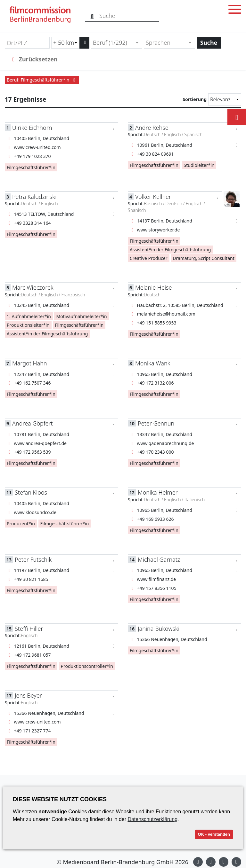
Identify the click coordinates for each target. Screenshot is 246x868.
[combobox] (117, 43)
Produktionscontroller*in (87, 666)
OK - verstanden (214, 834)
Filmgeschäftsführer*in (31, 167)
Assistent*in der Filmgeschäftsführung (170, 250)
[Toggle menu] (235, 10)
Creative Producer (149, 258)
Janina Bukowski (159, 629)
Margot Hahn (30, 363)
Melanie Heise (153, 287)
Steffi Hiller (29, 629)
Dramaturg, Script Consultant (204, 258)
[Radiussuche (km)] (65, 43)
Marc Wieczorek (33, 287)
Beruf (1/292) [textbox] (110, 43)
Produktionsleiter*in (28, 325)
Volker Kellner (153, 197)
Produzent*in (21, 524)
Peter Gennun (156, 423)
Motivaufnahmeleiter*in (81, 316)
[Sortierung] (225, 99)
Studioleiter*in (199, 165)
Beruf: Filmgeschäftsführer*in (42, 80)
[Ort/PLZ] (27, 43)
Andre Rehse (152, 128)
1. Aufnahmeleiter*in (29, 316)
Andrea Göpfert (33, 423)
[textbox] (167, 43)
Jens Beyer (28, 695)
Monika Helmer (158, 492)
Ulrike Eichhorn (32, 128)
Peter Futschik (33, 559)
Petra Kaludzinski (34, 197)
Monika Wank (153, 363)
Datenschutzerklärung (152, 819)
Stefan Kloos (31, 492)
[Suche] (92, 16)
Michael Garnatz (159, 559)
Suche (209, 43)
